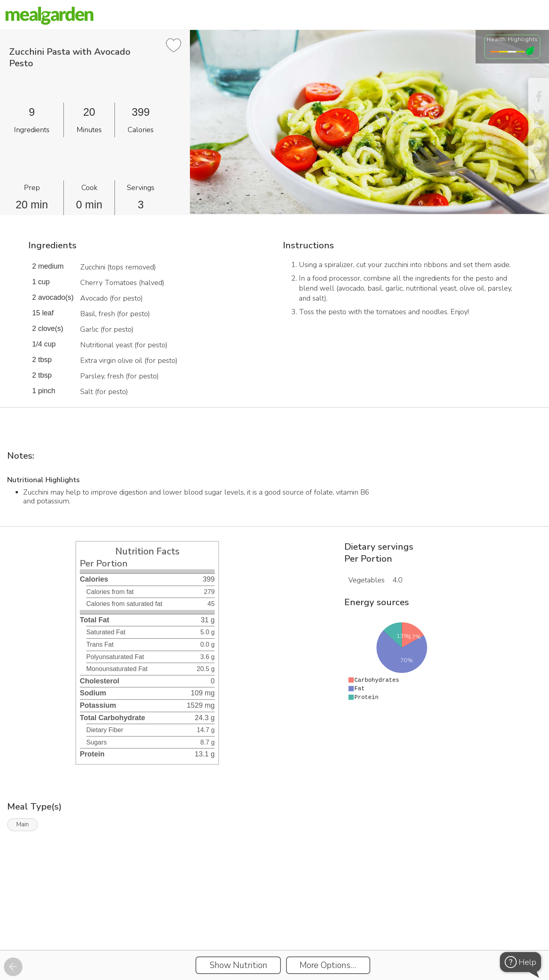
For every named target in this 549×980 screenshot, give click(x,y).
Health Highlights (512, 39)
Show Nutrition (238, 965)
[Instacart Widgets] (274, 923)
